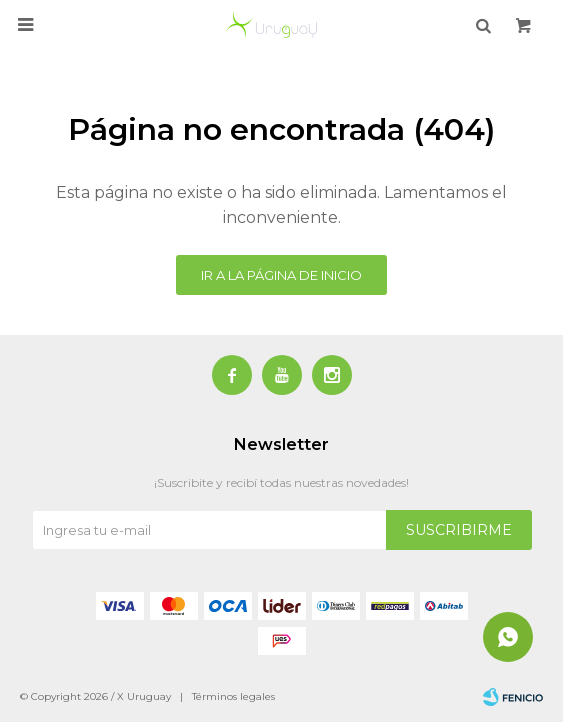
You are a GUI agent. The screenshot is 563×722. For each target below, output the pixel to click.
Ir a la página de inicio (281, 275)
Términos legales (233, 696)
